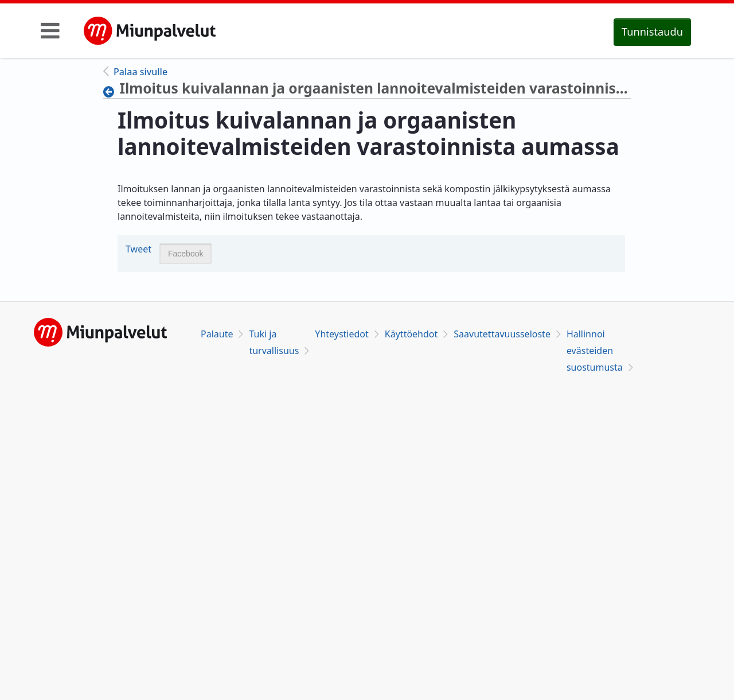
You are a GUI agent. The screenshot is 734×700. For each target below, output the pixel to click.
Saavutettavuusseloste (502, 334)
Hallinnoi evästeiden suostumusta (595, 351)
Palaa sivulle (140, 72)
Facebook (186, 254)
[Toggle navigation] (50, 30)
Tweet (138, 249)
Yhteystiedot (341, 334)
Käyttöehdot (411, 334)
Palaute (217, 334)
